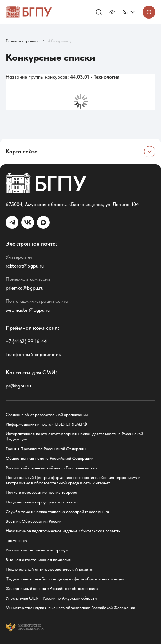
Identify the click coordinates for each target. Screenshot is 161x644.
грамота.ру (16, 540)
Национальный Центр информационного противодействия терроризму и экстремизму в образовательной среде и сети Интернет (73, 480)
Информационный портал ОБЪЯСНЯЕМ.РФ (46, 424)
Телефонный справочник (33, 354)
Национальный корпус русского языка (42, 502)
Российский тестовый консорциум (37, 550)
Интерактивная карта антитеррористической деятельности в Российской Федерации (74, 436)
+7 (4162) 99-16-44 (26, 341)
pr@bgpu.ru (18, 386)
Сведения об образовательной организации (47, 415)
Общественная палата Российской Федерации (50, 458)
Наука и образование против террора (42, 492)
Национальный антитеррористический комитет (50, 569)
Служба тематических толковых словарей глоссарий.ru (57, 512)
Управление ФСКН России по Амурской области (51, 598)
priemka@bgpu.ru (25, 288)
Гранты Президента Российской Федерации (47, 449)
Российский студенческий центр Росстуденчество (51, 468)
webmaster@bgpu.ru (28, 310)
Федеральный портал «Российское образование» (52, 588)
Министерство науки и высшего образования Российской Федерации (70, 608)
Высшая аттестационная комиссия (38, 560)
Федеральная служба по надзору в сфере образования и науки (65, 579)
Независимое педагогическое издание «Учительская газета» (63, 531)
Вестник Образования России (34, 521)
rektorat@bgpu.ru (25, 266)
